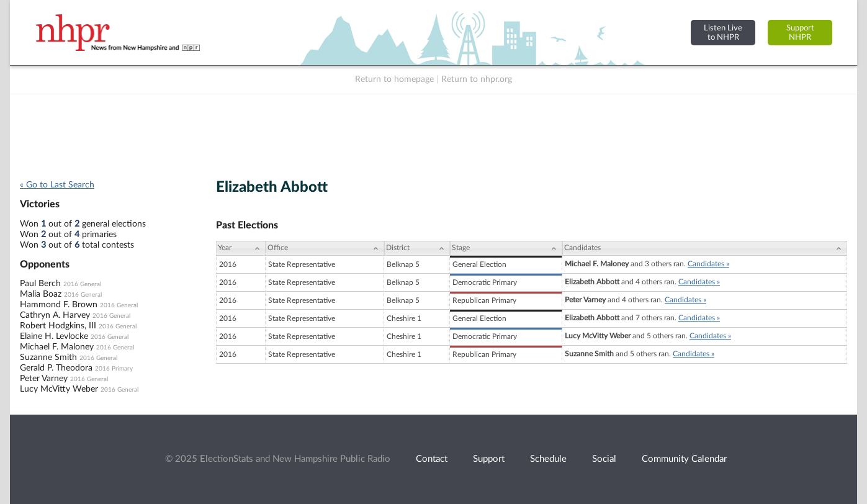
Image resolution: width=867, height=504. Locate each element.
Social (604, 459)
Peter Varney (44, 379)
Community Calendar (684, 459)
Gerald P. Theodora (56, 368)
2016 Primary (114, 369)
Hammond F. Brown (59, 305)
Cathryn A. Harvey (55, 315)
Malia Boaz (41, 294)
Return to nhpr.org (477, 79)
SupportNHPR (800, 33)
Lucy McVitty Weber (59, 389)
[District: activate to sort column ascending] (417, 248)
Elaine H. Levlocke (54, 336)
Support (489, 459)
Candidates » (708, 264)
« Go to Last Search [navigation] (57, 185)
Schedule (548, 459)
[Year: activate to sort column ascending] (241, 248)
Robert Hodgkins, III (58, 326)
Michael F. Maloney (57, 347)
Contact (432, 459)
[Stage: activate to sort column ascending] (506, 248)
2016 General (82, 284)
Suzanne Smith (48, 358)
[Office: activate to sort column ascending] (325, 248)
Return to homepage (394, 79)
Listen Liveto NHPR (723, 33)
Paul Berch (40, 284)
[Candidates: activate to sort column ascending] (705, 248)
